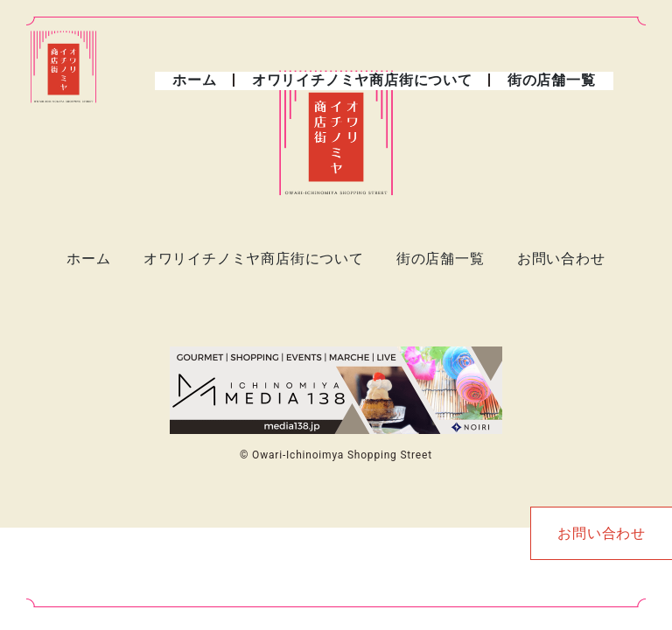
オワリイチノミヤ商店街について (362, 80)
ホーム (194, 80)
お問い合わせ (561, 259)
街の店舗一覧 (552, 80)
